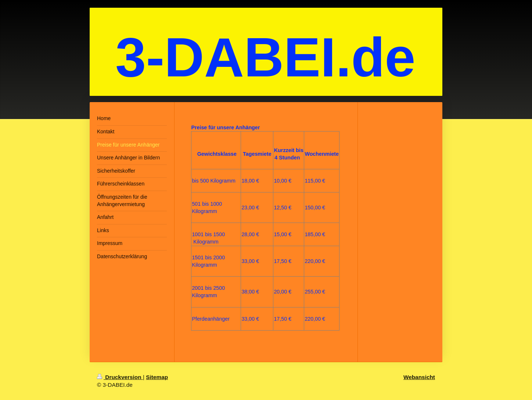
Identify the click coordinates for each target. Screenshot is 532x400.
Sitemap (157, 377)
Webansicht (419, 377)
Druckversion (120, 377)
